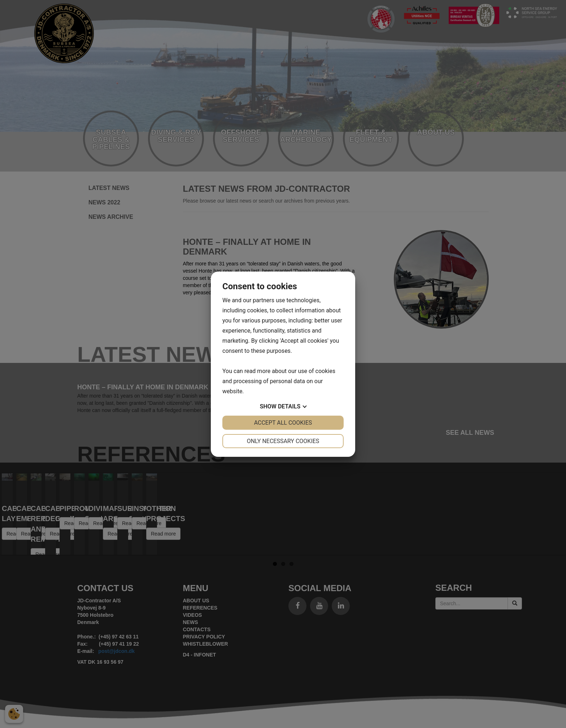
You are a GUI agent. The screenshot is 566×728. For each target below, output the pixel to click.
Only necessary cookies (283, 441)
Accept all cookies (283, 423)
